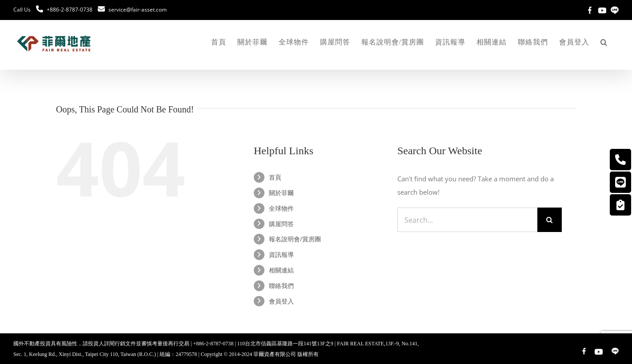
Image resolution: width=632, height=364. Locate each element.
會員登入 (281, 301)
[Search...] (467, 220)
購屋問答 (281, 224)
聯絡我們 (281, 286)
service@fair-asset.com (138, 10)
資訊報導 (281, 254)
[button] (604, 42)
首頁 (275, 177)
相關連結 (281, 270)
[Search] (550, 220)
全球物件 (281, 208)
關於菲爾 (281, 193)
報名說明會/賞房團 (295, 239)
